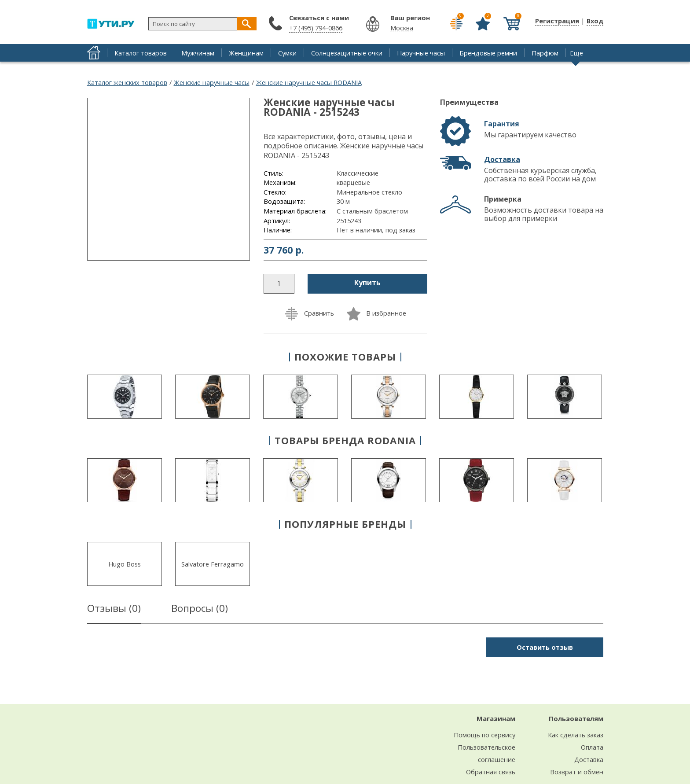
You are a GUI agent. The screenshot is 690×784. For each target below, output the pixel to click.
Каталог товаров (141, 53)
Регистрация (557, 21)
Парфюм (545, 53)
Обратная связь (491, 772)
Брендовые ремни (488, 53)
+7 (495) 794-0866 (316, 28)
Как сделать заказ (576, 735)
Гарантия (502, 124)
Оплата (592, 747)
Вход (595, 21)
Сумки (287, 53)
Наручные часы (421, 53)
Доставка (502, 159)
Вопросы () (200, 610)
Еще (576, 53)
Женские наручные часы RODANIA (309, 82)
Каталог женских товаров (127, 82)
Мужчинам (198, 53)
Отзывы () (114, 610)
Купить (367, 283)
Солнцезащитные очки (347, 53)
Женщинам (246, 53)
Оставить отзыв (545, 647)
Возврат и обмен (577, 772)
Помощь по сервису (484, 735)
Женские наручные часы (212, 82)
